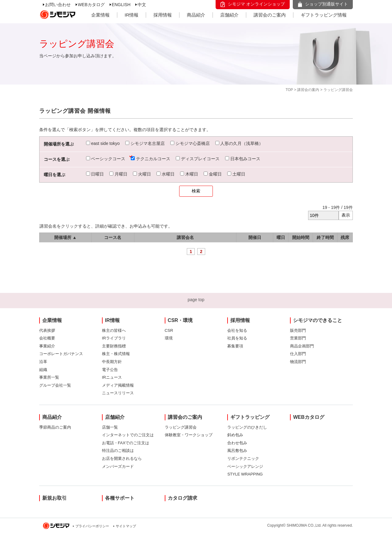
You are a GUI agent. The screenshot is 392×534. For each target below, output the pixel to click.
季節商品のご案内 (55, 427)
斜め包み (235, 435)
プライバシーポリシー (92, 526)
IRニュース (112, 377)
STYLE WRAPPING (245, 474)
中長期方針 (112, 362)
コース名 (113, 237)
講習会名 (185, 237)
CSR (169, 330)
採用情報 (163, 15)
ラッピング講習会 (181, 427)
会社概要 (47, 338)
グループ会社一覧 (55, 385)
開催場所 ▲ (66, 237)
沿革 (43, 362)
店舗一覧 (110, 427)
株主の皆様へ (114, 330)
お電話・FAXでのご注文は (126, 443)
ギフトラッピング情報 (324, 15)
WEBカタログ (91, 5)
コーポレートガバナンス (61, 354)
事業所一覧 (49, 377)
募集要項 (235, 346)
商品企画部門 (302, 346)
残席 (345, 237)
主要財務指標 (114, 346)
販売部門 (298, 330)
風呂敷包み (237, 451)
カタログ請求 (183, 498)
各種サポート (120, 498)
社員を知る (237, 338)
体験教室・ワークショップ (189, 435)
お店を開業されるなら (122, 458)
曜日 (281, 237)
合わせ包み (237, 443)
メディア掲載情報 (118, 385)
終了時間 (325, 237)
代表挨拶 (47, 330)
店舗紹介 (229, 15)
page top (196, 300)
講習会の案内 (308, 90)
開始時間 (301, 237)
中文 (142, 5)
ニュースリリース (118, 393)
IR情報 (132, 15)
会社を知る (237, 330)
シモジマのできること (318, 320)
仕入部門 (298, 354)
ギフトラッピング (250, 417)
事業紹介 (47, 346)
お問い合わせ (58, 5)
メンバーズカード (118, 466)
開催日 (255, 237)
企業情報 (100, 15)
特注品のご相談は (118, 451)
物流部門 (298, 362)
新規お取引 (55, 498)
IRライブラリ (114, 338)
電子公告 (110, 370)
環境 (169, 338)
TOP (289, 90)
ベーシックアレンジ (245, 466)
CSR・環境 (180, 320)
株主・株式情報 (116, 354)
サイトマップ (126, 526)
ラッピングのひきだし (247, 427)
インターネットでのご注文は (128, 435)
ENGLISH (121, 5)
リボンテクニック (243, 458)
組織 (43, 370)
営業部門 (298, 338)
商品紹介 (196, 15)
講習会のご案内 (270, 15)
